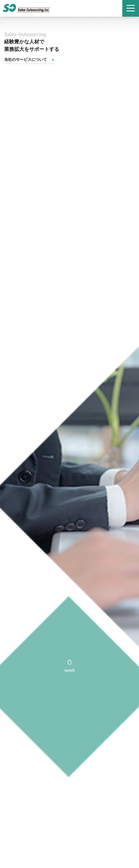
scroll (69, 670)
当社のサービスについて (26, 59)
